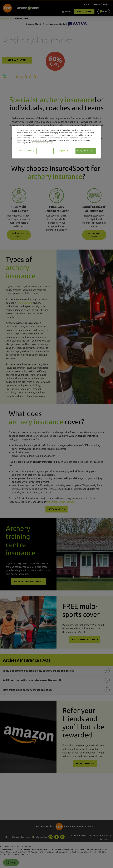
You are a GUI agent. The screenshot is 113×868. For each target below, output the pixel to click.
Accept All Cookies (86, 151)
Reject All (63, 151)
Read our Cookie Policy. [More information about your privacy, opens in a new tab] (43, 143)
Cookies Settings (27, 151)
